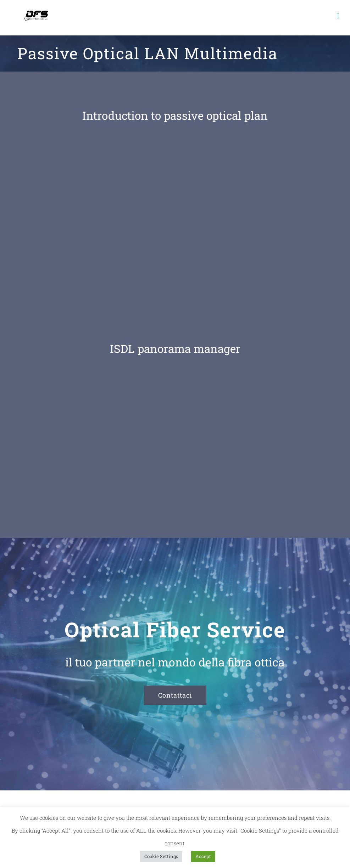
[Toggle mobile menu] (338, 16)
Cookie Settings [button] (161, 856)
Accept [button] (203, 856)
